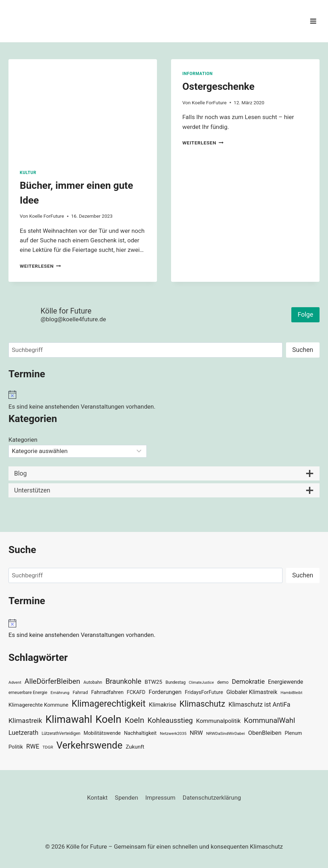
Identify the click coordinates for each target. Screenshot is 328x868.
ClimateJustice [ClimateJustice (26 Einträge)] (201, 683)
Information (198, 74)
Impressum (160, 798)
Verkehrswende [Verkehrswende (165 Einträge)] (90, 745)
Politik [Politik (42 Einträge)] (16, 747)
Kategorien (23, 440)
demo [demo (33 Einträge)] (223, 682)
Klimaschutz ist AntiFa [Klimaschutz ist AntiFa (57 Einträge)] (259, 705)
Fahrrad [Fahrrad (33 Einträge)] (80, 692)
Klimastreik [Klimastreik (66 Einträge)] (25, 721)
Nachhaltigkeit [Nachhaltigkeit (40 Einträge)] (141, 733)
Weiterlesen (40, 266)
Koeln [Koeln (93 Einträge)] (134, 720)
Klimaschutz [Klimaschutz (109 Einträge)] (202, 704)
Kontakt (98, 798)
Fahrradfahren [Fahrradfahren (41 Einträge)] (107, 692)
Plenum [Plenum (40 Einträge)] (293, 733)
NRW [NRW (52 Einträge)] (196, 733)
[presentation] (83, 109)
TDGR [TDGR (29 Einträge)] (48, 747)
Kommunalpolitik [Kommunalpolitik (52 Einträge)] (218, 721)
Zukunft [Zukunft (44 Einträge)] (135, 747)
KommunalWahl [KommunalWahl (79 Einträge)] (270, 720)
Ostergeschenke (218, 86)
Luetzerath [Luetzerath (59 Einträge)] (23, 733)
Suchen (303, 350)
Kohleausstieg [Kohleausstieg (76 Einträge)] (170, 720)
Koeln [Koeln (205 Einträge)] (109, 719)
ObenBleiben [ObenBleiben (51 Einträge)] (265, 733)
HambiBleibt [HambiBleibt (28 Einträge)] (292, 693)
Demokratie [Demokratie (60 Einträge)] (248, 681)
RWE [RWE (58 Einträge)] (33, 746)
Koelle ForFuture (47, 216)
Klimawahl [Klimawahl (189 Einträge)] (69, 719)
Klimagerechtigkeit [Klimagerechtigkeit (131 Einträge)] (109, 704)
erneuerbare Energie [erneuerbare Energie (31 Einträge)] (28, 693)
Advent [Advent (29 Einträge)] (15, 682)
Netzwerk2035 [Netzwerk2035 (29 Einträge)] (173, 733)
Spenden (127, 798)
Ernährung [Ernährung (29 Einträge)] (60, 693)
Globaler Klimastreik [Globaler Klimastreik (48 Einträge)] (252, 692)
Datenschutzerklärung (212, 798)
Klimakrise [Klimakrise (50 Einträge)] (163, 705)
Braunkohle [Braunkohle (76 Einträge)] (123, 681)
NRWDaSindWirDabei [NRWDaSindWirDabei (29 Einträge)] (226, 733)
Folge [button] (305, 314)
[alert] (164, 401)
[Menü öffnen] (313, 21)
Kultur (28, 173)
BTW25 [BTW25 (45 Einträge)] (153, 682)
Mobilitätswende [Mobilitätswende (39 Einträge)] (102, 733)
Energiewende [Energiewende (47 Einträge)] (286, 682)
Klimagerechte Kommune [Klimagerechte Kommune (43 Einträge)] (38, 705)
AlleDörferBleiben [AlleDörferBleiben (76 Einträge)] (53, 681)
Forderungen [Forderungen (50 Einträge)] (165, 692)
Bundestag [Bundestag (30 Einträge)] (175, 682)
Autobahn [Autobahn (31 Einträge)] (93, 682)
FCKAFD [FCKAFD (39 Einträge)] (136, 692)
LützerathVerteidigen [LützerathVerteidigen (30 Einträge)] (61, 733)
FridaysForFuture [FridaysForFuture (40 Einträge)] (204, 692)
